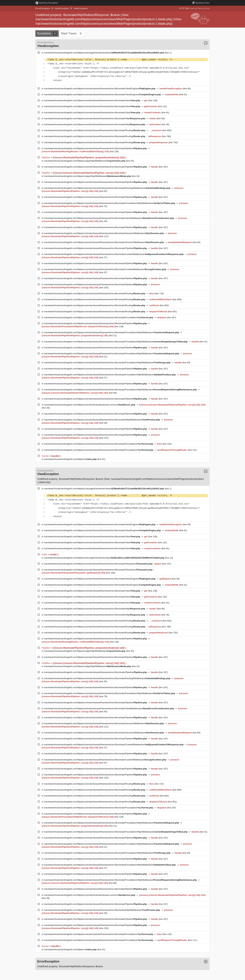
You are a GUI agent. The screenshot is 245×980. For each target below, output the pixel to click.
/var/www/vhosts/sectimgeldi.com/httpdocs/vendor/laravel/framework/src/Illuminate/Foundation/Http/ (99, 317)
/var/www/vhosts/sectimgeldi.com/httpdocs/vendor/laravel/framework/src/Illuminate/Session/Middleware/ (104, 233)
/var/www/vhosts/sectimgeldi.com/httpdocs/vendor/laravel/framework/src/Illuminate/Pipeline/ (96, 148)
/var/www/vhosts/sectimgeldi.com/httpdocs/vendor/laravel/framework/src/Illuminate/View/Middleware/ (109, 218)
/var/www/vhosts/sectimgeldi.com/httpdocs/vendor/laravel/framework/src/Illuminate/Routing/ (95, 130)
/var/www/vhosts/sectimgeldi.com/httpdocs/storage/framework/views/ (104, 53)
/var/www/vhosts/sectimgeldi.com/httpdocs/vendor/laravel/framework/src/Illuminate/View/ (92, 100)
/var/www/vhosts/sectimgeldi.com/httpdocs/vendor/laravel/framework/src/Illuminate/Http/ (95, 118)
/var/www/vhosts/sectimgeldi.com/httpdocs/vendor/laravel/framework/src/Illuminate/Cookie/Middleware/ (114, 254)
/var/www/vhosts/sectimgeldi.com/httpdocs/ (71, 459)
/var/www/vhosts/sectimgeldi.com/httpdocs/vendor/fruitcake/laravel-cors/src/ (90, 405)
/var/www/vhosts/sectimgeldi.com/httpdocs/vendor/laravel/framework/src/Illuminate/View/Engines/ (100, 89)
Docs (201, 3)
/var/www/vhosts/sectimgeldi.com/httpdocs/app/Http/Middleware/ (85, 161)
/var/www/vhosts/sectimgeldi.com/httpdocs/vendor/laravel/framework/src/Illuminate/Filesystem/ (99, 564)
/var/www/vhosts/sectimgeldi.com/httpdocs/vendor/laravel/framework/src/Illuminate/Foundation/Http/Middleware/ (110, 203)
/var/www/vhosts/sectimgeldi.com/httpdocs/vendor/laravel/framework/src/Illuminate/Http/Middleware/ (102, 420)
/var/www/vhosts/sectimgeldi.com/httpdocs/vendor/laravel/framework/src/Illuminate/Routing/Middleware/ (108, 188)
